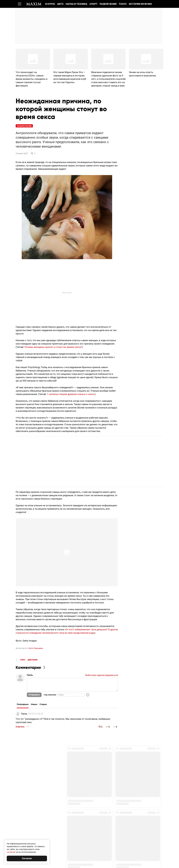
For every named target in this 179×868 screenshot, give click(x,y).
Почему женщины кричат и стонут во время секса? (53, 347)
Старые (43, 705)
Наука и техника (76, 4)
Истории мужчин (140, 4)
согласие (11, 852)
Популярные (23, 705)
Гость (24, 714)
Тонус (123, 4)
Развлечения (108, 4)
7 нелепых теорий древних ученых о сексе (71, 395)
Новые (34, 705)
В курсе (50, 4)
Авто (60, 4)
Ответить (20, 727)
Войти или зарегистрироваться (102, 676)
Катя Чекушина (36, 649)
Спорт (93, 4)
